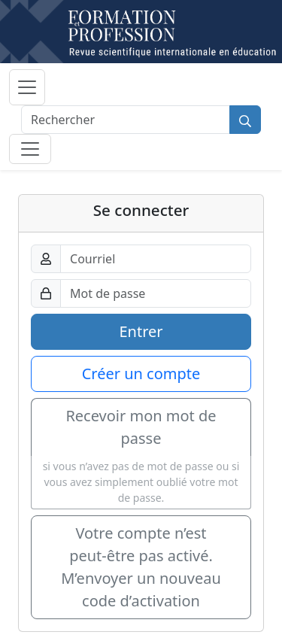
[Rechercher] (126, 120)
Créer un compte (141, 374)
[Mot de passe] (156, 293)
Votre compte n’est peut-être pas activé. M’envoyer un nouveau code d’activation (141, 567)
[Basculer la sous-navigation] (30, 149)
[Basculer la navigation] (27, 87)
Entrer (141, 331)
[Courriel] (156, 259)
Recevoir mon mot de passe (141, 427)
